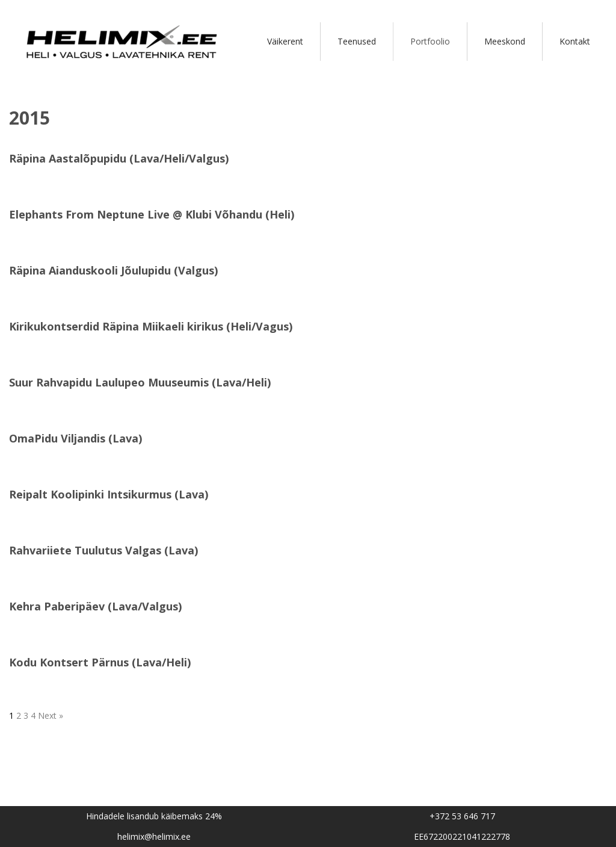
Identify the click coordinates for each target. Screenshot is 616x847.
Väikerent (285, 41)
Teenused (357, 41)
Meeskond (505, 41)
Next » (51, 715)
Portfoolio (430, 41)
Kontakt (575, 41)
